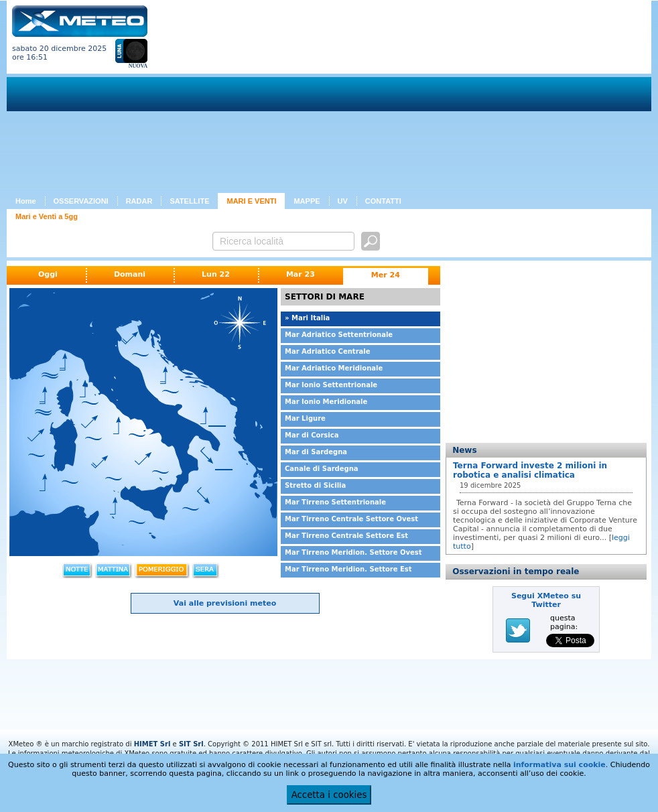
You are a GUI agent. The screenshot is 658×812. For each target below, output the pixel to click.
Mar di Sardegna (316, 452)
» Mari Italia (307, 318)
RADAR (139, 201)
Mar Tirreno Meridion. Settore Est (348, 569)
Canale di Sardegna (322, 469)
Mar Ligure (305, 418)
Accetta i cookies (329, 795)
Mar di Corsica (312, 435)
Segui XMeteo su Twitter (546, 600)
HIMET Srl (152, 744)
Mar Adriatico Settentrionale (339, 335)
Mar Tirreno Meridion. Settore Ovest (353, 552)
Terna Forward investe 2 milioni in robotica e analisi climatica (530, 470)
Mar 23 (301, 274)
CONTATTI (383, 201)
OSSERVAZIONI (81, 201)
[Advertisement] (340, 99)
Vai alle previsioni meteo (225, 603)
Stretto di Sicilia (315, 485)
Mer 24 (386, 275)
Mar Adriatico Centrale (328, 351)
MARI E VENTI (251, 201)
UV (343, 201)
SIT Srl (191, 744)
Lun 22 (216, 274)
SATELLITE (189, 201)
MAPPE (307, 201)
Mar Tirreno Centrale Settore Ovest (351, 519)
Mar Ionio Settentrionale (331, 385)
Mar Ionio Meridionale (326, 402)
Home (26, 201)
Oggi (48, 274)
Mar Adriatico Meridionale (334, 368)
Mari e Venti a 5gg (47, 216)
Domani (130, 274)
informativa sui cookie (560, 765)
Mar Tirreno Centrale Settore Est (346, 536)
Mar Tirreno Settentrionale (335, 502)
